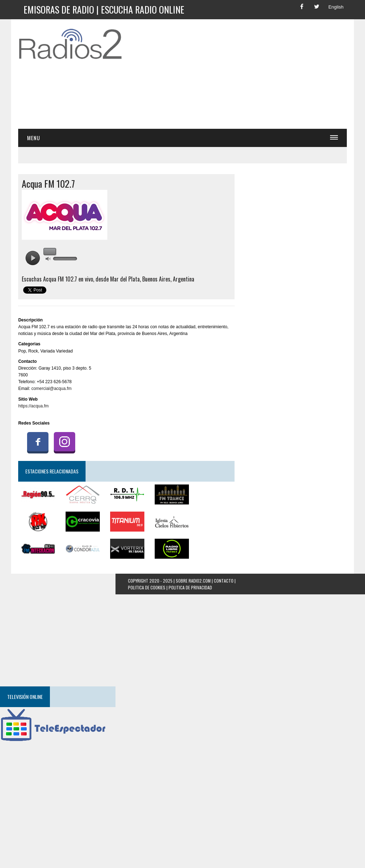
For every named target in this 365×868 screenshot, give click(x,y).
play (33, 258)
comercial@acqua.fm (52, 389)
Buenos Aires (156, 279)
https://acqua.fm (33, 406)
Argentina (184, 279)
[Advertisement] (248, 76)
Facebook (38, 442)
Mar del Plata (125, 279)
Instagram (65, 442)
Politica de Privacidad (190, 587)
